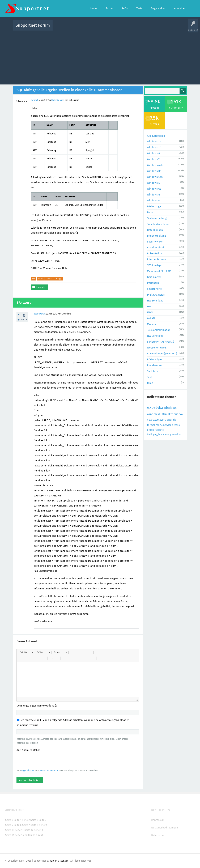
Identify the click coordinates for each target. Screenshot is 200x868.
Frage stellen (157, 28)
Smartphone (154, 289)
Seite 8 (34, 825)
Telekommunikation (159, 330)
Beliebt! (90, 28)
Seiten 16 (30, 835)
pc (165, 425)
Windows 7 (153, 159)
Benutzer (143, 28)
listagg (59, 279)
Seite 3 (34, 820)
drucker (151, 430)
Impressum (158, 820)
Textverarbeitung (157, 218)
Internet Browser (157, 259)
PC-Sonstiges (155, 359)
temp (150, 383)
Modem (152, 324)
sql (33, 279)
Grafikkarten (154, 277)
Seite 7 (26, 825)
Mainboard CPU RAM (159, 271)
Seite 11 (19, 830)
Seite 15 (19, 835)
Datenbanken (58, 100)
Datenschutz (159, 835)
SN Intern (153, 371)
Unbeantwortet (105, 28)
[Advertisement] (100, 57)
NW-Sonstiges (155, 336)
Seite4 (42, 820)
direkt (39, 835)
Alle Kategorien (156, 136)
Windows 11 (154, 142)
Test (149, 377)
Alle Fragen (78, 28)
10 (163, 414)
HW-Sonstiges (155, 301)
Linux (150, 212)
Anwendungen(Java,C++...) (162, 354)
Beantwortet (40, 314)
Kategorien (131, 28)
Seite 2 (26, 820)
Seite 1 (18, 820)
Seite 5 (9, 825)
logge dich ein (28, 771)
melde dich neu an (49, 771)
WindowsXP (154, 171)
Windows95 (154, 201)
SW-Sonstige (154, 265)
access (176, 425)
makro (169, 414)
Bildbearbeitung (157, 236)
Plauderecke (154, 365)
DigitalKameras (156, 295)
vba (160, 408)
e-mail (175, 434)
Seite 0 (9, 820)
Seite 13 (38, 830)
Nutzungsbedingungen (165, 828)
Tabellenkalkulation (159, 224)
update (160, 430)
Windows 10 (154, 147)
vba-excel (153, 420)
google (159, 425)
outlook (178, 414)
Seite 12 (29, 830)
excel (152, 407)
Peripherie (153, 283)
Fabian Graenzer (59, 861)
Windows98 (154, 195)
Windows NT (154, 183)
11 (180, 434)
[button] (26, 652)
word (163, 420)
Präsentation (155, 253)
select (41, 279)
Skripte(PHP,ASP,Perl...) (161, 342)
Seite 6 (18, 825)
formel (151, 425)
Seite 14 (10, 835)
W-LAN (151, 318)
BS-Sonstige (154, 206)
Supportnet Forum (33, 25)
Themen (119, 28)
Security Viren (155, 242)
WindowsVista (155, 165)
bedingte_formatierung (159, 434)
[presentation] (43, 760)
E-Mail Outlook (156, 248)
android (172, 420)
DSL (149, 307)
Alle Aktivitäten (62, 28)
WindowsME (154, 189)
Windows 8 (153, 153)
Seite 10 (10, 830)
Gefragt (34, 100)
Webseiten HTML (157, 348)
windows (170, 408)
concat (49, 279)
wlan (169, 425)
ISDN (150, 312)
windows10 (154, 414)
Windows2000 (155, 177)
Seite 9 (43, 825)
